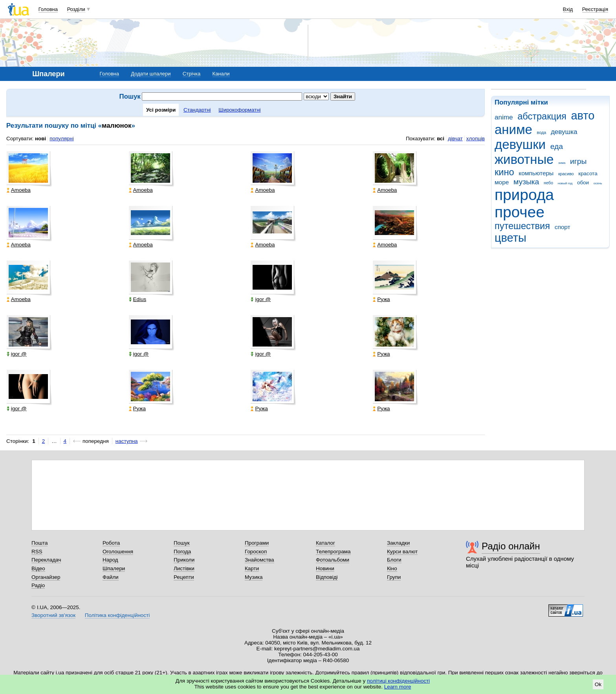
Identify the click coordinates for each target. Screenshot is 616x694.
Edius (138, 299)
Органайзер (46, 577)
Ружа (381, 299)
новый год (565, 183)
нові (40, 139)
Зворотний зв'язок (53, 615)
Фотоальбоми (333, 560)
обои (583, 183)
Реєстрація (595, 9)
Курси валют (402, 552)
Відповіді (327, 577)
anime (504, 117)
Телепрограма (333, 552)
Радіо (38, 585)
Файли (111, 577)
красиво (566, 174)
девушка (564, 132)
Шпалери (114, 568)
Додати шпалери (151, 74)
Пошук (182, 543)
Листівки (184, 568)
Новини (325, 568)
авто (583, 116)
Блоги (394, 560)
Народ (110, 560)
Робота (111, 543)
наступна (127, 441)
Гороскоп (256, 552)
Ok (598, 684)
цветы (511, 238)
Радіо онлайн (511, 546)
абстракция (542, 116)
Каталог (325, 543)
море (502, 182)
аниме (513, 129)
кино (504, 172)
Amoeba (19, 190)
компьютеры (536, 173)
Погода (182, 552)
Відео (38, 568)
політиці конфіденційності (398, 681)
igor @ (261, 299)
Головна (48, 9)
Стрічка (192, 74)
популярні (61, 139)
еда (557, 146)
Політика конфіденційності (117, 615)
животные (524, 159)
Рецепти (184, 577)
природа (524, 195)
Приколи (184, 560)
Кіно (392, 568)
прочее (520, 212)
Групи (394, 577)
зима (562, 163)
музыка (526, 182)
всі (441, 139)
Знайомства (259, 560)
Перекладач (46, 560)
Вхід (568, 9)
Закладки (398, 543)
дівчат (455, 139)
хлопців (476, 139)
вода (542, 132)
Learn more (398, 687)
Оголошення (118, 552)
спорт (563, 227)
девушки (520, 144)
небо (548, 183)
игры (578, 161)
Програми (257, 543)
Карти (252, 568)
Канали (221, 74)
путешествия (522, 226)
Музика (254, 577)
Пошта (39, 543)
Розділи (76, 9)
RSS (37, 552)
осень (598, 183)
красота (588, 173)
